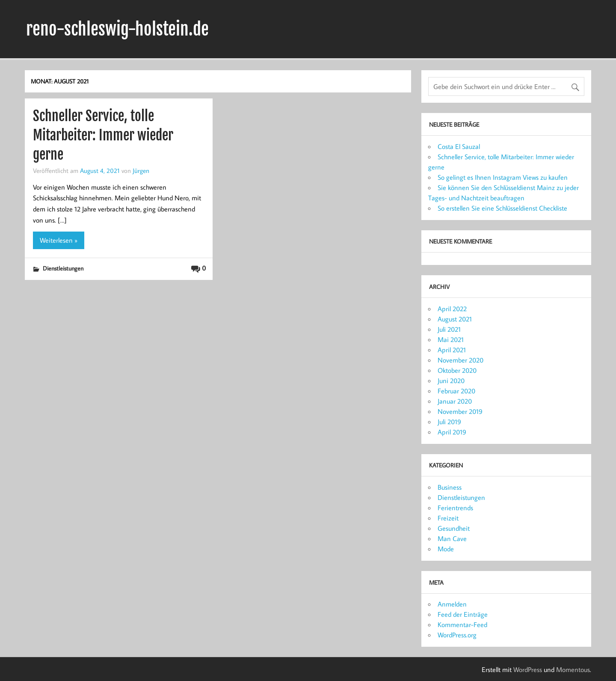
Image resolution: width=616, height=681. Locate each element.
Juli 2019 (449, 422)
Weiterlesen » (59, 240)
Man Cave (452, 538)
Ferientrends (455, 508)
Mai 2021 (451, 339)
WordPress (528, 669)
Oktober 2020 (457, 370)
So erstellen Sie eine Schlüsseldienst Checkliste (502, 208)
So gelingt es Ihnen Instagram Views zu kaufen (503, 177)
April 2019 (452, 432)
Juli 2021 (449, 329)
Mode (446, 549)
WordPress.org (457, 635)
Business (450, 487)
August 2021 (455, 319)
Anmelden (452, 604)
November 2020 (461, 360)
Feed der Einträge (463, 614)
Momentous (573, 669)
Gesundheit (454, 528)
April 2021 (452, 350)
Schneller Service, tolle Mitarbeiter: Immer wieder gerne (103, 135)
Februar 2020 (456, 391)
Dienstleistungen (63, 268)
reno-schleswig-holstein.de (117, 29)
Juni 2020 (451, 381)
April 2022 (452, 309)
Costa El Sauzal (459, 146)
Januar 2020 (455, 401)
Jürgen (141, 170)
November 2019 (460, 411)
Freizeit (448, 518)
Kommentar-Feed (462, 624)
